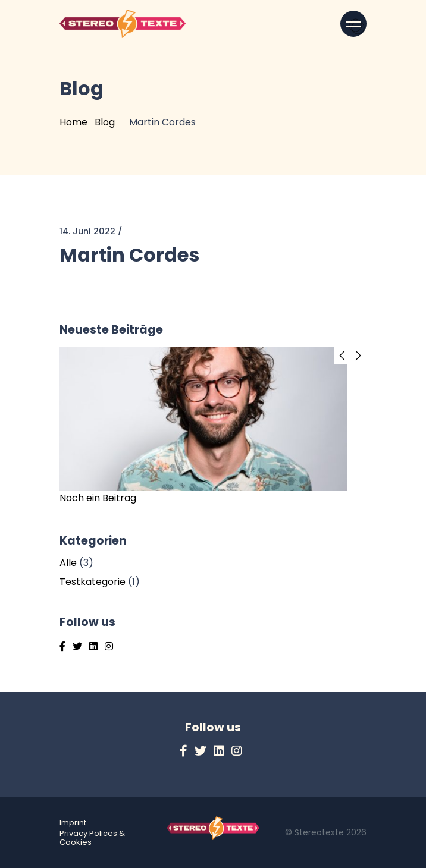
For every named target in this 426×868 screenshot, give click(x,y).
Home (73, 122)
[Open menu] (353, 24)
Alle (68, 563)
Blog (105, 122)
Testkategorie (93, 582)
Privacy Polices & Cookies (92, 838)
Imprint (73, 823)
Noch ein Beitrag (98, 498)
